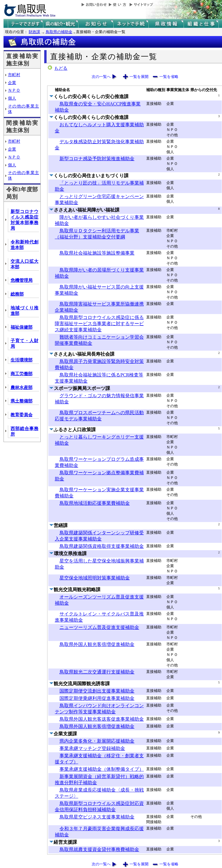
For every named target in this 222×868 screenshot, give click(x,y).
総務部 (17, 294)
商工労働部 (22, 374)
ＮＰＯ (14, 90)
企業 (12, 83)
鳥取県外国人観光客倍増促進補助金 (97, 644)
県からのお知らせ (96, 24)
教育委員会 (22, 415)
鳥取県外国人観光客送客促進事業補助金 (102, 719)
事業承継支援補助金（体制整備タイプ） (102, 769)
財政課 (34, 32)
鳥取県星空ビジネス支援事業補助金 (97, 817)
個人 (12, 98)
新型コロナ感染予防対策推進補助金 (97, 159)
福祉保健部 (22, 327)
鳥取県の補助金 (59, 32)
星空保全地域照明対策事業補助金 (95, 578)
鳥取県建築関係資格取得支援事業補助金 (102, 546)
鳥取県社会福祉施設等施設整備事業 (97, 253)
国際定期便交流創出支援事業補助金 (97, 691)
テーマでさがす (25, 24)
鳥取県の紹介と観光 (61, 24)
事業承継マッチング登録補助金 (92, 748)
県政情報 (166, 24)
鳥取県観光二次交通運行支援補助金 (97, 672)
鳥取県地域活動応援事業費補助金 (95, 503)
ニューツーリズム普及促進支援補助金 (99, 627)
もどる (61, 68)
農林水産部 (22, 388)
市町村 (14, 75)
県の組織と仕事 (201, 24)
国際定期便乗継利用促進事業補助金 (97, 698)
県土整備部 (22, 401)
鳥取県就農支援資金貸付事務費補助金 (99, 849)
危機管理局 (22, 280)
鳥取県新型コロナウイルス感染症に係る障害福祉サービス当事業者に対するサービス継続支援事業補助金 (99, 324)
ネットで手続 (131, 24)
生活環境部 (22, 360)
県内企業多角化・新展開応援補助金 (97, 741)
